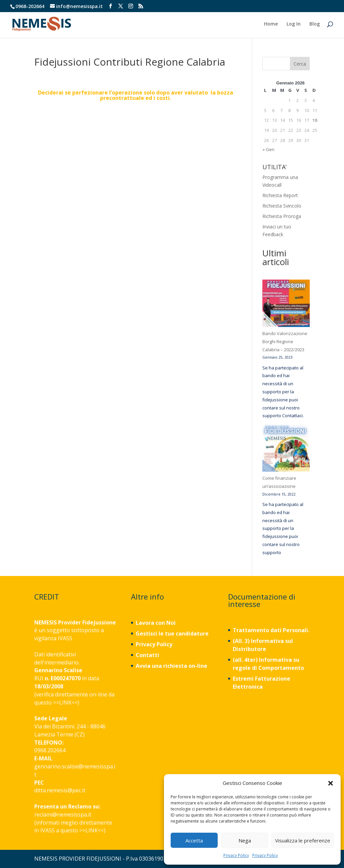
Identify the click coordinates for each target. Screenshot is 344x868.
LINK (65, 702)
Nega (245, 840)
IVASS (65, 638)
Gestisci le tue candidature (172, 634)
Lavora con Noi (156, 623)
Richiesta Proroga (282, 216)
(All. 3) (241, 641)
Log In (294, 25)
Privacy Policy (236, 855)
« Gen (268, 149)
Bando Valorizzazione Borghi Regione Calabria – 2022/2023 (285, 341)
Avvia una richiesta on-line (171, 666)
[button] (331, 783)
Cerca (300, 64)
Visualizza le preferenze (303, 840)
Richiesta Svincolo (282, 206)
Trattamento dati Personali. (271, 630)
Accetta (194, 840)
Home (271, 25)
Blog (315, 25)
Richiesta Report (280, 195)
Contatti (147, 655)
